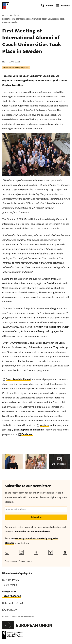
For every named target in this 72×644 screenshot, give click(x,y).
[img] (13, 461)
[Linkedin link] (51, 552)
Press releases (11, 561)
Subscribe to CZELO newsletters (33, 532)
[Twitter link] (36, 552)
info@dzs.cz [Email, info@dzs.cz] (9, 592)
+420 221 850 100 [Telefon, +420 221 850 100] (12, 596)
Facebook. (27, 434)
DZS (4, 15)
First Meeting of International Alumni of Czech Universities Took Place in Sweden (33, 21)
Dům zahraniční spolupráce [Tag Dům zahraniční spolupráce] (16, 67)
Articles (13, 15)
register (44, 425)
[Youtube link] (65, 552)
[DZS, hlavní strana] (6, 6)
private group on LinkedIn (28, 430)
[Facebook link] (7, 552)
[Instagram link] (21, 552)
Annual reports (26, 561)
